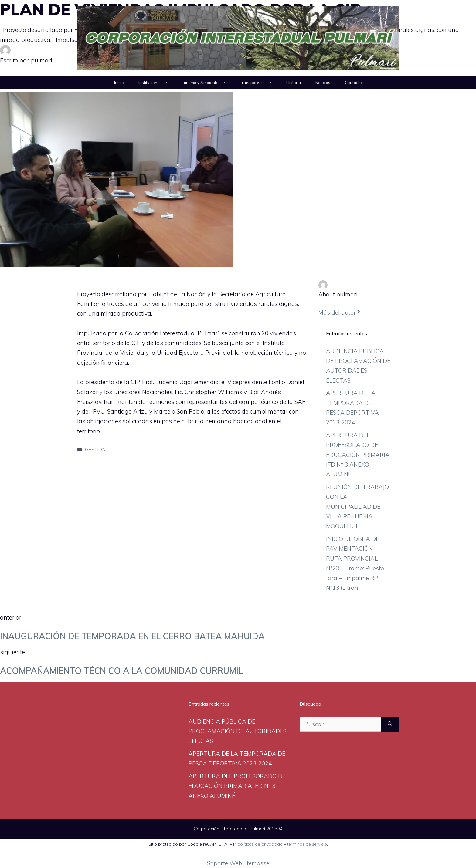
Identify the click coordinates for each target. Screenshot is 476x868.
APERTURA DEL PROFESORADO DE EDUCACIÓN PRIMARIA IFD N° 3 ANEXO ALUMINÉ (358, 455)
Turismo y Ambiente (207, 83)
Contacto (353, 83)
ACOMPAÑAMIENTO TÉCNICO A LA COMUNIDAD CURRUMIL (121, 671)
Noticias (323, 83)
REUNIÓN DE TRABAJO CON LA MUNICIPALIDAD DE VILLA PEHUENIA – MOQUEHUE (357, 507)
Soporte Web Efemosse (238, 863)
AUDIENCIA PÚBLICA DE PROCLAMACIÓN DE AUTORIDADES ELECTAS (238, 731)
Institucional (157, 83)
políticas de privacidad (260, 844)
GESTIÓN (95, 449)
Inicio (119, 83)
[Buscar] (390, 724)
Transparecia (260, 83)
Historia (294, 83)
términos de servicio (307, 844)
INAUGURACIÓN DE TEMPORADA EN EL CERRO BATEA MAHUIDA (132, 636)
